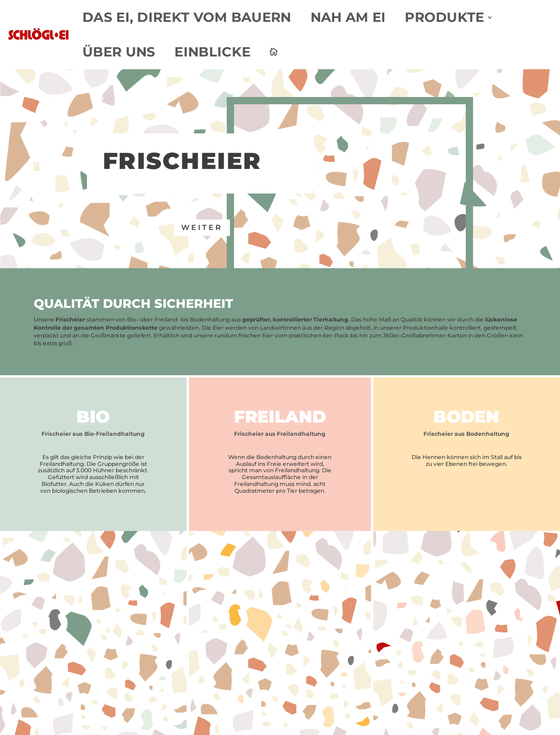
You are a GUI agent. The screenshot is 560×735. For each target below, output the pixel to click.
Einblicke (211, 52)
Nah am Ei (343, 17)
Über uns (120, 52)
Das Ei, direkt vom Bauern (186, 17)
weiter (202, 227)
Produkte (438, 17)
